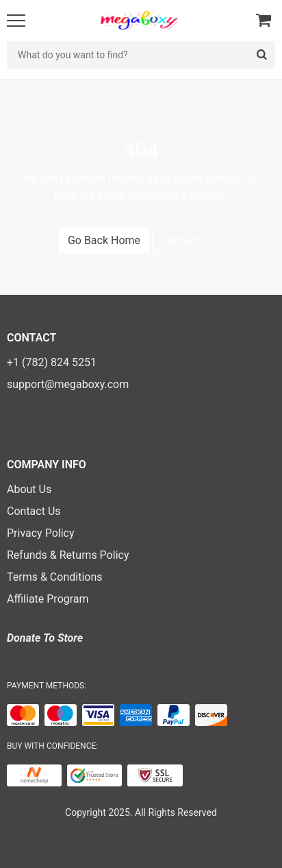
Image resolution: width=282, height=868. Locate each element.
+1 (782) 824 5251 (52, 362)
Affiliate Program (48, 599)
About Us (29, 489)
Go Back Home (104, 240)
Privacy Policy (41, 533)
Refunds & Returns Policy (68, 555)
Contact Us (188, 240)
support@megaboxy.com (68, 384)
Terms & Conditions (55, 577)
